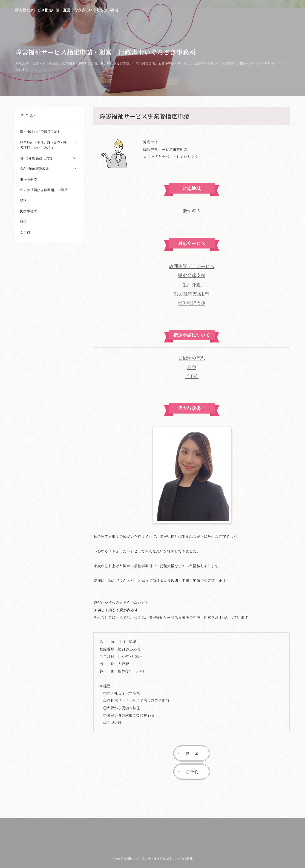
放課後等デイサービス (192, 266)
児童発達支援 (192, 275)
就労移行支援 (192, 303)
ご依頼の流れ (192, 358)
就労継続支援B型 (191, 294)
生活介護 (192, 284)
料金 (192, 367)
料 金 (192, 753)
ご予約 (192, 376)
